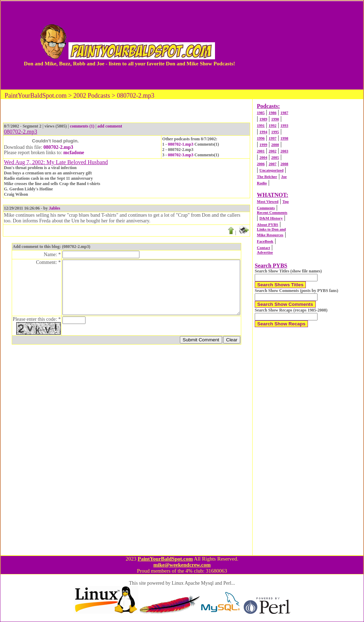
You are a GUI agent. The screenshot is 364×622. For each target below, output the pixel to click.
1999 (263, 145)
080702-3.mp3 (181, 155)
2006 (261, 164)
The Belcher (267, 177)
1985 (261, 113)
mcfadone (74, 153)
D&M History (271, 218)
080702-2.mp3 (59, 147)
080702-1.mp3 (181, 144)
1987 (284, 113)
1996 (261, 138)
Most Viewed (268, 201)
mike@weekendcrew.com (182, 565)
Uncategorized (271, 170)
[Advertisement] (300, 45)
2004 (263, 157)
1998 (284, 138)
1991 (261, 125)
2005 (275, 157)
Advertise (265, 252)
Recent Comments (272, 212)
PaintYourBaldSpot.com (165, 559)
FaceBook (265, 241)
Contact (263, 248)
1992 (272, 125)
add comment (110, 126)
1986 (272, 113)
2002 (272, 151)
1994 (263, 132)
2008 (284, 164)
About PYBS (268, 225)
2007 (272, 164)
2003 (284, 151)
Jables (55, 208)
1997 (272, 138)
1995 (275, 132)
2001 (261, 151)
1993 (284, 125)
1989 (263, 119)
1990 (275, 119)
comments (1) (82, 126)
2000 (275, 145)
